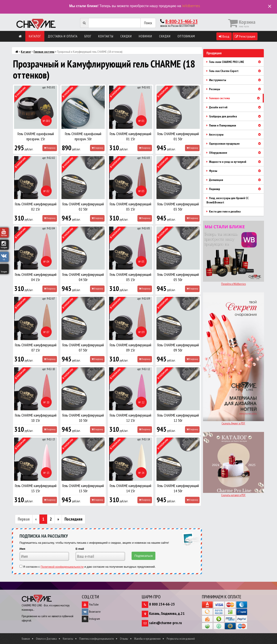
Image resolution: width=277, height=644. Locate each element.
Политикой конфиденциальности (62, 567)
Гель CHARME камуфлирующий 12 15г (130, 418)
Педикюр (235, 189)
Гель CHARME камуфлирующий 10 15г (36, 418)
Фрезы (235, 171)
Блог (88, 36)
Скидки (126, 36)
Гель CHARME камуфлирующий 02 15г (36, 207)
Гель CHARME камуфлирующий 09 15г (130, 348)
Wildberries (191, 6)
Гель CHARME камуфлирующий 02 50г (83, 207)
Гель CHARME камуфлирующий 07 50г (83, 348)
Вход (224, 36)
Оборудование (235, 153)
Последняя (73, 519)
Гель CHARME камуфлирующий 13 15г (36, 488)
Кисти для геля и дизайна (224, 211)
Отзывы (124, 639)
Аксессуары (235, 134)
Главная (26, 639)
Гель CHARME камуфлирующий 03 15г (130, 207)
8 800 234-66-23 (162, 604)
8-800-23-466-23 (181, 21)
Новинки (145, 36)
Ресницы (235, 89)
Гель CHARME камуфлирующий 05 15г (130, 277)
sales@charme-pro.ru (165, 623)
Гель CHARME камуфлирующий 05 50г (178, 277)
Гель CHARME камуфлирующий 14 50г (178, 488)
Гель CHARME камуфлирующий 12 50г (178, 418)
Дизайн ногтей (235, 107)
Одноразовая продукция (235, 144)
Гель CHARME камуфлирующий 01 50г (178, 136)
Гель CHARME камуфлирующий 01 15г (130, 136)
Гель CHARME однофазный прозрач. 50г (83, 136)
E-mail (80, 549)
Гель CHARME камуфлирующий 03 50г (178, 207)
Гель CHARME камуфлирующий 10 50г (83, 418)
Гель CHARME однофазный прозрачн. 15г (36, 136)
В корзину (50, 148)
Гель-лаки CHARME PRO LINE (235, 62)
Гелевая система (44, 52)
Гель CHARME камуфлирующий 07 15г (36, 348)
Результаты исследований (181, 639)
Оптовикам (186, 36)
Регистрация (245, 36)
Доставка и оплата (63, 36)
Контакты (106, 36)
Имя (22, 549)
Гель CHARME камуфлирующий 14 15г (130, 488)
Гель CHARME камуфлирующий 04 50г (83, 277)
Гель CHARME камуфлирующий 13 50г (83, 488)
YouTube (90, 604)
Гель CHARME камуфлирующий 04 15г (36, 277)
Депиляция (235, 180)
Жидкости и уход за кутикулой (235, 162)
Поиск (148, 23)
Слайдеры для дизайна (235, 116)
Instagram (91, 619)
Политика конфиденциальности (97, 639)
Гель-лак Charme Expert (235, 71)
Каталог (35, 36)
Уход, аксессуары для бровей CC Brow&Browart (228, 200)
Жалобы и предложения (147, 639)
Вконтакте (91, 612)
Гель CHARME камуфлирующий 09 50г (178, 348)
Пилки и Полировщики (235, 125)
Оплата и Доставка (46, 639)
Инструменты (235, 80)
